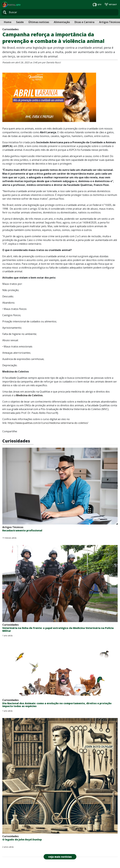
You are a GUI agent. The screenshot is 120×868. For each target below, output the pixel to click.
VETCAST (111, 4)
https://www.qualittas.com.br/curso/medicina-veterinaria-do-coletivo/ (48, 423)
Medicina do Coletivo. (30, 395)
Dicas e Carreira (84, 22)
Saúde (20, 22)
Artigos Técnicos (110, 22)
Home (8, 22)
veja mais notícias (60, 857)
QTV (97, 4)
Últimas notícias (39, 22)
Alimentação (62, 22)
